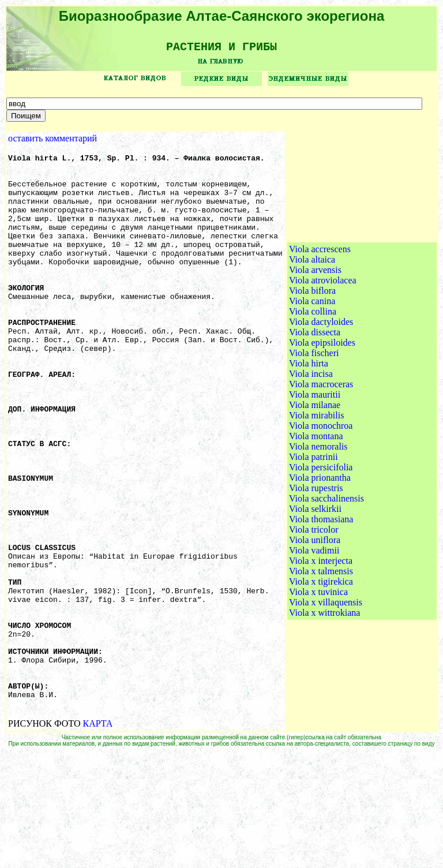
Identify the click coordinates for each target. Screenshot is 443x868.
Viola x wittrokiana (324, 672)
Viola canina (312, 360)
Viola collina (313, 371)
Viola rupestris (316, 547)
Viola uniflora (315, 599)
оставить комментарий (52, 142)
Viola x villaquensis (326, 662)
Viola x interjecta (321, 620)
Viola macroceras (321, 444)
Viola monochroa (321, 485)
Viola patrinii (314, 516)
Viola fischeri (314, 412)
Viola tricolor (314, 589)
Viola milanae (315, 464)
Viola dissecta (315, 392)
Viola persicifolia (321, 527)
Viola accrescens (320, 308)
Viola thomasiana (321, 579)
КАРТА (98, 838)
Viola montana (316, 495)
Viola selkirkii (315, 568)
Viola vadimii (314, 610)
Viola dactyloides (321, 381)
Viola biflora (312, 350)
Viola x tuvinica (318, 651)
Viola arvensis (315, 329)
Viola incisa (311, 433)
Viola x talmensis (321, 631)
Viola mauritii (315, 454)
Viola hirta (309, 423)
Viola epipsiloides (322, 402)
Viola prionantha (320, 537)
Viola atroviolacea (323, 340)
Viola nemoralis (318, 506)
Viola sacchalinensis (326, 558)
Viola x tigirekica (321, 641)
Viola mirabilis (316, 475)
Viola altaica (312, 319)
